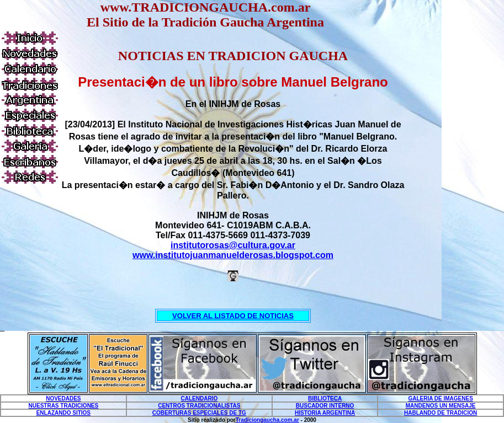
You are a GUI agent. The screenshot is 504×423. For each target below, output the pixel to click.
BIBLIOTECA (325, 398)
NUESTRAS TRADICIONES (64, 406)
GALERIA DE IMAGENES (440, 398)
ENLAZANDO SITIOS (63, 413)
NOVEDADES (63, 398)
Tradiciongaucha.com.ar (267, 420)
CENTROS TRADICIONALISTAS (199, 406)
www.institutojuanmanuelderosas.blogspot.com (233, 255)
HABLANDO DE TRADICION (441, 413)
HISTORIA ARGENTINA (325, 413)
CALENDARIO (200, 398)
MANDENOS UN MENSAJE (441, 406)
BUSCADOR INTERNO (325, 406)
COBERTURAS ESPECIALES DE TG (199, 413)
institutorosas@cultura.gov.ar (233, 245)
